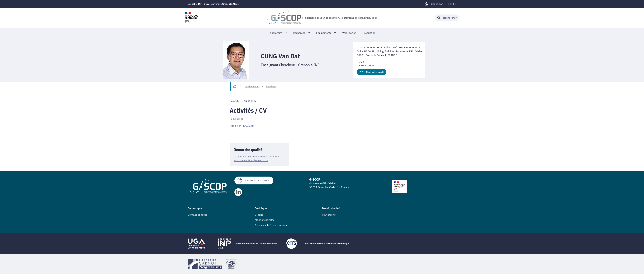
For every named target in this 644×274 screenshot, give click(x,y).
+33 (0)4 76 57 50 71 (254, 180)
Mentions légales (265, 220)
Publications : (237, 119)
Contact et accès (198, 215)
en (455, 4)
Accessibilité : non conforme (271, 225)
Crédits (259, 215)
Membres (271, 86)
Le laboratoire (252, 86)
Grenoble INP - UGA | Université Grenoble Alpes (213, 4)
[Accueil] (235, 86)
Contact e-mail (372, 72)
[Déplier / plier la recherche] (447, 18)
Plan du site (329, 215)
